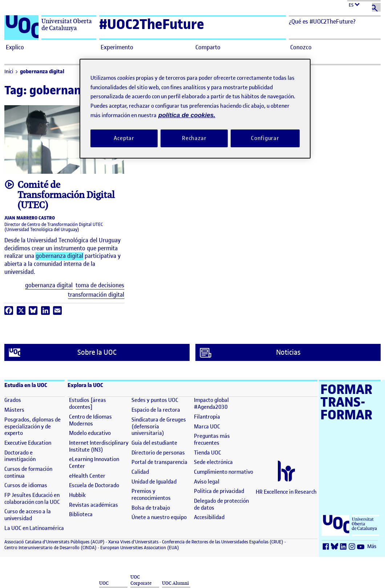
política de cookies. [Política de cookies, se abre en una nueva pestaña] (187, 115)
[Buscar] (376, 7)
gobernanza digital (42, 72)
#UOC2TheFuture (152, 24)
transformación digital (96, 295)
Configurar (265, 138)
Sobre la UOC (63, 353)
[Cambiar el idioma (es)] (364, 4)
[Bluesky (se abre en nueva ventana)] (336, 547)
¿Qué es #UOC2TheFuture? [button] (322, 21)
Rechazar (194, 138)
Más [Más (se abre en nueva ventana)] (372, 546)
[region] (195, 109)
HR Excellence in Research (286, 492)
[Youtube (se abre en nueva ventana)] (362, 547)
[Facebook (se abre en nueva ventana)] (327, 547)
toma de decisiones (100, 285)
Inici (9, 72)
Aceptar (124, 138)
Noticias (250, 353)
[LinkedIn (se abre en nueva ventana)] (344, 547)
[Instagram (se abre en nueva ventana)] (353, 547)
